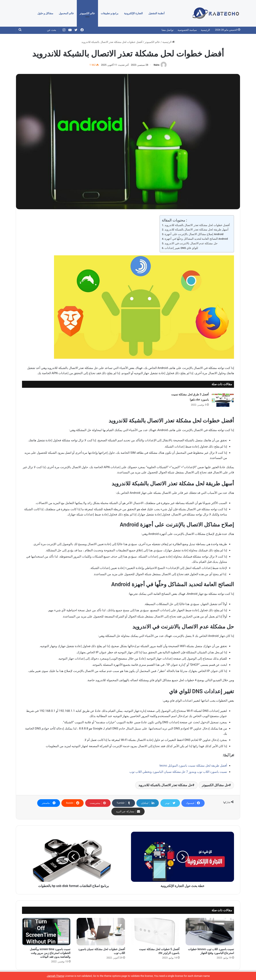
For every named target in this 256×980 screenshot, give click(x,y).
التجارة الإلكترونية (133, 13)
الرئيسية (205, 30)
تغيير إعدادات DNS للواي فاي (181, 248)
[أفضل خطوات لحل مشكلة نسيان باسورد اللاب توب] (101, 932)
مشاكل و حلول (45, 13)
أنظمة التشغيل (156, 13)
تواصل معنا (168, 30)
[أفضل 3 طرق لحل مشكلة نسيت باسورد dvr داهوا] (223, 399)
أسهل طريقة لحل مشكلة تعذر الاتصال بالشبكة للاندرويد (196, 229)
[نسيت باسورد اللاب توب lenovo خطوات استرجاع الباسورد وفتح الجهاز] (210, 932)
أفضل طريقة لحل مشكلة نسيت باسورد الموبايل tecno (193, 766)
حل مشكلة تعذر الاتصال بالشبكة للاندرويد (165, 785)
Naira (156, 65)
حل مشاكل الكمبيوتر (215, 785)
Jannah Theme (55, 976)
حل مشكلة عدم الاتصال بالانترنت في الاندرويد (191, 243)
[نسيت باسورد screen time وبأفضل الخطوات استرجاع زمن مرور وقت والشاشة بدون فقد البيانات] (46, 932)
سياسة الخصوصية (187, 30)
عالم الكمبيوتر (87, 13)
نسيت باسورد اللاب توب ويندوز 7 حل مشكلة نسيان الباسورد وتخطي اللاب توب (178, 772)
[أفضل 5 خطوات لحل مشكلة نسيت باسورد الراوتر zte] (155, 932)
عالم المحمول (66, 13)
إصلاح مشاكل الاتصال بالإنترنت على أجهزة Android (194, 234)
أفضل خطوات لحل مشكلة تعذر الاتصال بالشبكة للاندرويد (197, 225)
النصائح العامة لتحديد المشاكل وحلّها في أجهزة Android (196, 239)
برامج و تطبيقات (110, 13)
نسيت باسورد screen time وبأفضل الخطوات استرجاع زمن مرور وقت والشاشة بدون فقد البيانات (50, 953)
